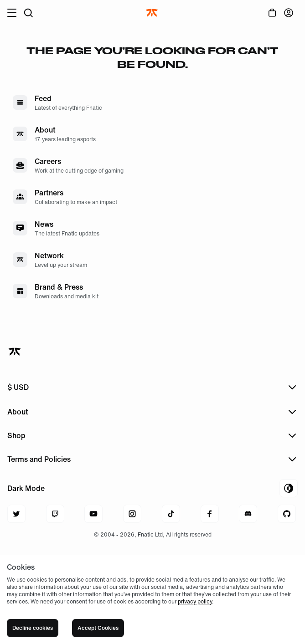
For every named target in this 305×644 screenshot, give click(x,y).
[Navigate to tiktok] (171, 514)
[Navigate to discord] (248, 514)
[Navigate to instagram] (132, 514)
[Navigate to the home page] (153, 13)
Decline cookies (33, 628)
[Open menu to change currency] (152, 387)
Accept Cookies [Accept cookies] (98, 628)
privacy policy (195, 601)
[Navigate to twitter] (16, 514)
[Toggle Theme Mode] (152, 488)
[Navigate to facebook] (210, 514)
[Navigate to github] (287, 514)
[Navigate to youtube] (93, 514)
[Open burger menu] (12, 13)
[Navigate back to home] (16, 352)
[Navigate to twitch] (55, 514)
